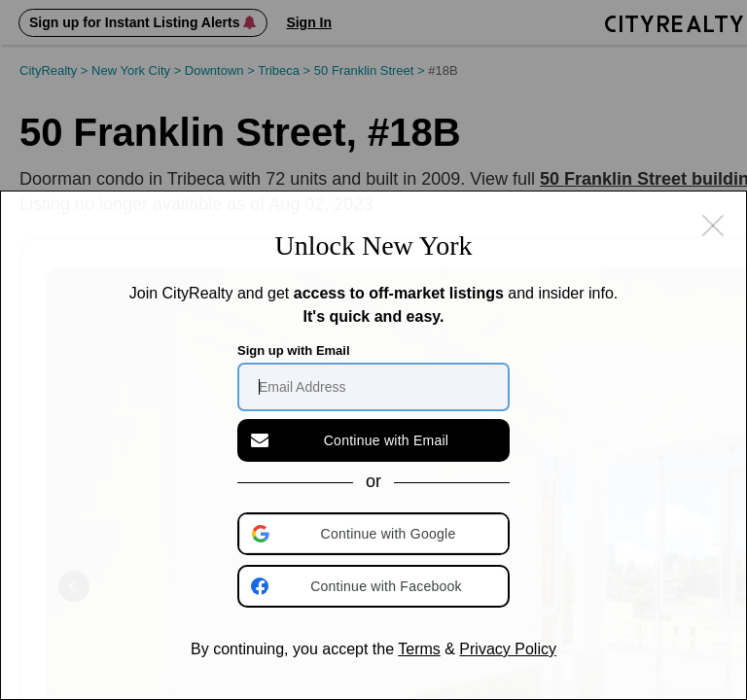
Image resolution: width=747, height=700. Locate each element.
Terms (419, 649)
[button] (375, 534)
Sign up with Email (294, 350)
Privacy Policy (508, 649)
